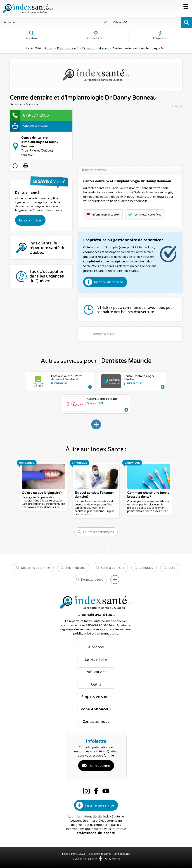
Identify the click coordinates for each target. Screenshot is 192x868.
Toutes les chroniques (98, 532)
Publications (96, 672)
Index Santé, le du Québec (48, 248)
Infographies (160, 35)
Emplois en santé (96, 697)
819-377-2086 (36, 115)
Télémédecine (75, 568)
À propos (96, 647)
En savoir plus (30, 220)
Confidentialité (122, 854)
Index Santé (69, 854)
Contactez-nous (96, 721)
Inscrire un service (109, 282)
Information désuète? (106, 214)
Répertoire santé (68, 48)
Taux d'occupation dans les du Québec (47, 276)
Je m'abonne (100, 766)
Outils (96, 684)
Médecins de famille (35, 568)
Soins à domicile (112, 568)
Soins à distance (96, 35)
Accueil (49, 48)
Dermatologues (92, 579)
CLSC (172, 568)
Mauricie (104, 48)
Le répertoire (96, 659)
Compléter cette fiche (148, 214)
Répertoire (32, 35)
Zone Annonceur (96, 709)
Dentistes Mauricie (103, 334)
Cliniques (146, 568)
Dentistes (88, 48)
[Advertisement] (130, 135)
